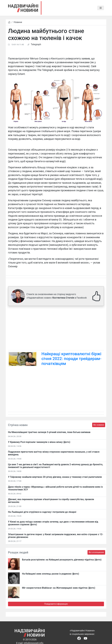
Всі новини (99, 425)
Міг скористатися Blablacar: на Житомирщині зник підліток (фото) (59, 588)
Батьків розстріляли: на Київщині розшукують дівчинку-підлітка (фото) (62, 560)
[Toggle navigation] (101, 8)
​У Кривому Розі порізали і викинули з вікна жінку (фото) (39, 442)
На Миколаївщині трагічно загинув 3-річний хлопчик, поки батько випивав (49, 432)
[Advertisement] (56, 329)
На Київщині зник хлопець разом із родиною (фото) (51, 574)
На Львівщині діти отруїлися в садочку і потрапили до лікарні (42, 512)
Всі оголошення (96, 552)
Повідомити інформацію (56, 604)
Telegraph (36, 44)
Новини (18, 22)
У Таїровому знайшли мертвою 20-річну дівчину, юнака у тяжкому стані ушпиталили (55, 477)
